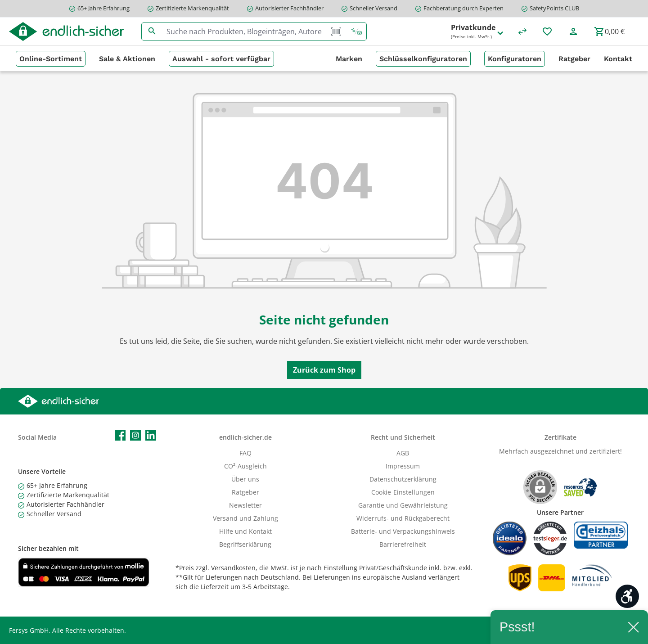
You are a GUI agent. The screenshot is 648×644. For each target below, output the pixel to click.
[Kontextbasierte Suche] (356, 32)
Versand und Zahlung (245, 518)
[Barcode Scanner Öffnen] (336, 32)
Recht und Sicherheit (403, 437)
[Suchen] (152, 32)
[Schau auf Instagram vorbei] (135, 435)
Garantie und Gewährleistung (403, 505)
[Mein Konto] (573, 32)
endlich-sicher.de (245, 437)
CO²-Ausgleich (245, 466)
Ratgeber (245, 492)
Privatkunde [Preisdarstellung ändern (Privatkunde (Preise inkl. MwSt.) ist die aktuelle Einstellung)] (478, 32)
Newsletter (245, 505)
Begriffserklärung (245, 544)
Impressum (403, 466)
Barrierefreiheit (403, 544)
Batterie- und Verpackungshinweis (403, 531)
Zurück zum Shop (324, 370)
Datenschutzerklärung (403, 479)
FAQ (245, 453)
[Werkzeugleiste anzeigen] (627, 596)
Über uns (245, 479)
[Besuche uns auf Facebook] (120, 435)
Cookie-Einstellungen (403, 492)
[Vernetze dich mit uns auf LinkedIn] (151, 435)
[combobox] (244, 32)
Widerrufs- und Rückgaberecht (403, 518)
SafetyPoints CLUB (554, 8)
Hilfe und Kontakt (245, 531)
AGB (403, 453)
